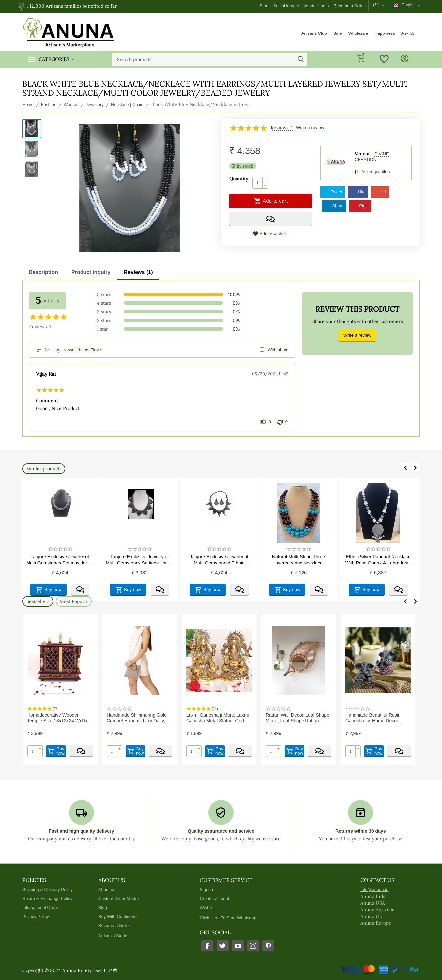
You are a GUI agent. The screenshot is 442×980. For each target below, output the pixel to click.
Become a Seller (350, 6)
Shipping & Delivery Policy (47, 890)
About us (107, 890)
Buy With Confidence (119, 916)
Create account (214, 899)
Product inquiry (91, 272)
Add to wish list (271, 234)
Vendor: (363, 154)
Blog (264, 6)
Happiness (385, 33)
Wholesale (358, 33)
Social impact (286, 6)
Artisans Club (314, 33)
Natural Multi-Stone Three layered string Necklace (299, 559)
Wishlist (207, 908)
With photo (278, 350)
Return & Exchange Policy (47, 899)
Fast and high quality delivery (81, 831)
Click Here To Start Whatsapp (228, 918)
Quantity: (239, 179)
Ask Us (408, 33)
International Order (40, 908)
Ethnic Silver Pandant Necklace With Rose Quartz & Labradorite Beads (379, 559)
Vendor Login (316, 6)
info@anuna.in (374, 890)
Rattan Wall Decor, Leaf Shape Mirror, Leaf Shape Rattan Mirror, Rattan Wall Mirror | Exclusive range (298, 718)
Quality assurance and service (221, 831)
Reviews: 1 (282, 128)
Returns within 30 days (361, 831)
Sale (337, 33)
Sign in (206, 890)
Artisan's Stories (114, 936)
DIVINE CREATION (372, 157)
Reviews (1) (138, 272)
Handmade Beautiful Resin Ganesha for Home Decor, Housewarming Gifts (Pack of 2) (378, 718)
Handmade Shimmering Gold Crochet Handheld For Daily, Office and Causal (137, 718)
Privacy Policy (36, 916)
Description (43, 272)
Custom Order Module (120, 899)
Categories (54, 59)
